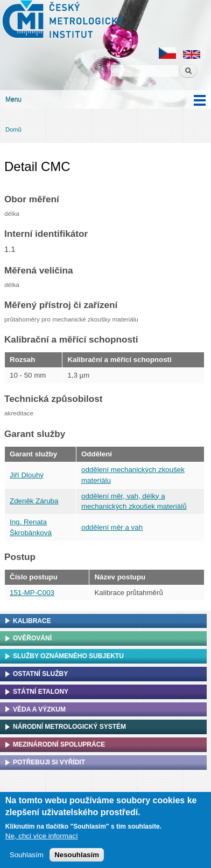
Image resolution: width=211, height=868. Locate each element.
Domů (13, 129)
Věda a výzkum (39, 709)
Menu (13, 99)
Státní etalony (41, 692)
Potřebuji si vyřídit (49, 762)
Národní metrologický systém (69, 727)
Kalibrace (32, 621)
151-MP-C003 (32, 593)
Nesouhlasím (77, 855)
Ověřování (32, 638)
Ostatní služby (40, 674)
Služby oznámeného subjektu (68, 656)
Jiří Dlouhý (27, 475)
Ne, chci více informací (42, 836)
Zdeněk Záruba (34, 501)
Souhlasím (27, 855)
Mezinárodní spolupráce (59, 744)
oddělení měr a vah (112, 527)
